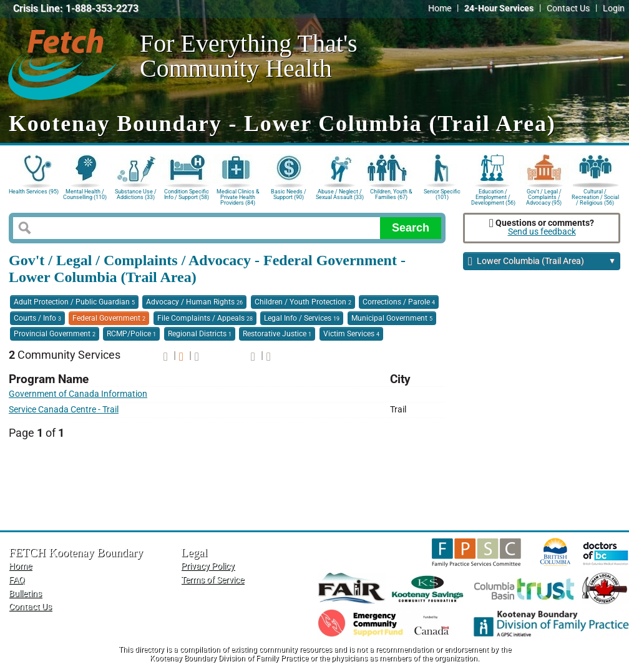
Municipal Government (392, 318)
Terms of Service (212, 580)
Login (614, 8)
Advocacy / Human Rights (194, 302)
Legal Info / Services (302, 318)
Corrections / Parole (399, 302)
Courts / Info (37, 318)
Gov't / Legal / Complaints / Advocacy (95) (544, 196)
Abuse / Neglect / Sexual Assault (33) (340, 194)
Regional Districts (200, 334)
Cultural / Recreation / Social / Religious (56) (595, 196)
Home (440, 8)
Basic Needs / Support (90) (289, 194)
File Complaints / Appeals (205, 318)
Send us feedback (542, 232)
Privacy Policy (208, 566)
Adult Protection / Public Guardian (74, 302)
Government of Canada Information (78, 394)
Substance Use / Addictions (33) (136, 194)
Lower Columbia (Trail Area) (542, 262)
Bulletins (25, 594)
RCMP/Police (131, 334)
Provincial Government (55, 334)
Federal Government (109, 318)
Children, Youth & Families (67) (391, 194)
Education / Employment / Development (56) (493, 196)
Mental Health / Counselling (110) (85, 194)
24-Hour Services (499, 8)
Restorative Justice (277, 334)
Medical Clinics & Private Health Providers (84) (238, 196)
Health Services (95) (34, 192)
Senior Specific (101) (442, 194)
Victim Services (351, 334)
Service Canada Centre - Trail (64, 410)
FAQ (17, 580)
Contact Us (568, 8)
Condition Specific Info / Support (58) (187, 194)
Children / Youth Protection (303, 302)
